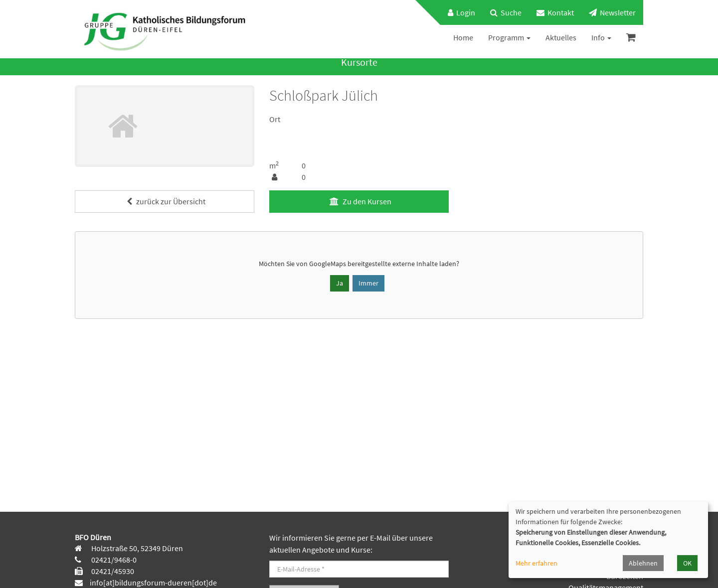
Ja (340, 283)
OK (687, 563)
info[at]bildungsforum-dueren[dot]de (153, 583)
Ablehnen (643, 563)
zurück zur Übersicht (165, 201)
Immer (368, 283)
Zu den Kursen (359, 201)
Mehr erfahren (537, 563)
